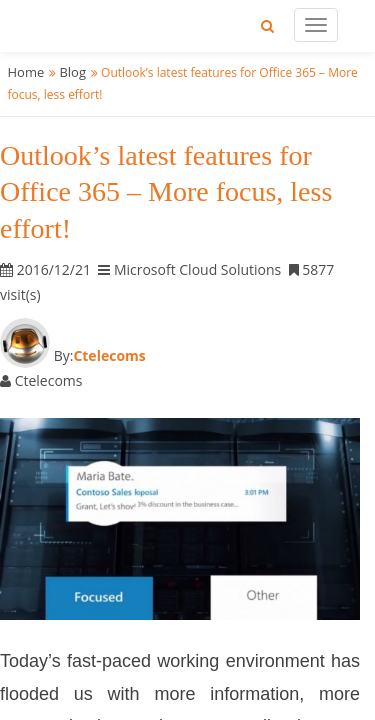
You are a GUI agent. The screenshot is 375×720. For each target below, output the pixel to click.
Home (26, 72)
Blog (72, 72)
